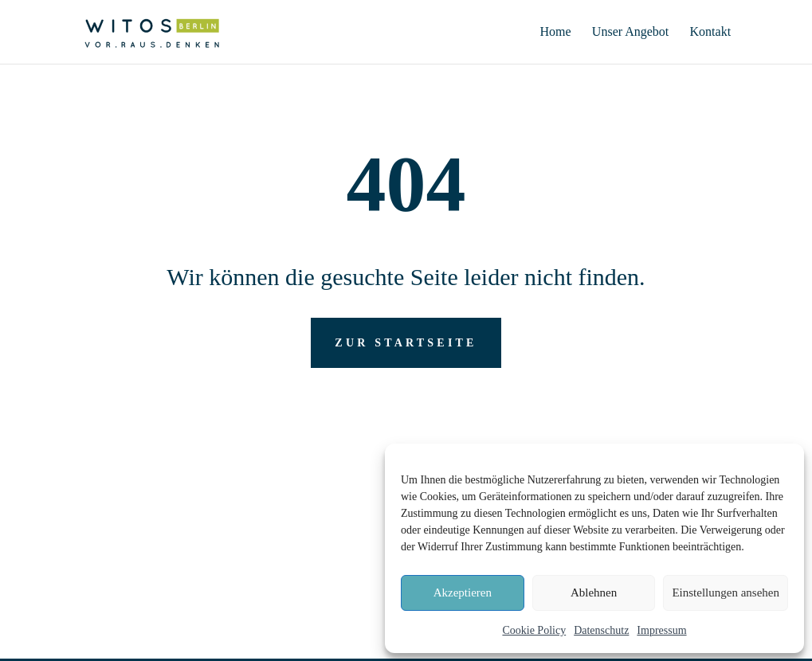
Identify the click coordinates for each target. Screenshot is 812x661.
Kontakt (711, 32)
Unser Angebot (630, 32)
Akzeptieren (463, 593)
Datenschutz (601, 630)
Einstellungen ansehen (726, 593)
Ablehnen (594, 593)
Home (556, 32)
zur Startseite (406, 343)
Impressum (661, 630)
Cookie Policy (534, 630)
